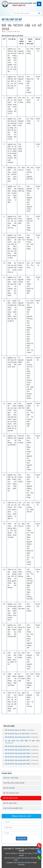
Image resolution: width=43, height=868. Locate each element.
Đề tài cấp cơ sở (10, 798)
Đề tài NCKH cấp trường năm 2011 (22, 746)
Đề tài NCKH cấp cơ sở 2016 (20, 730)
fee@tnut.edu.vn (24, 860)
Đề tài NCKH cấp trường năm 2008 (22, 757)
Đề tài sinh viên (10, 803)
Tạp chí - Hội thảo (11, 778)
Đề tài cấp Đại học (11, 793)
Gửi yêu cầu (21, 839)
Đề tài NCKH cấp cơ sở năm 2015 (21, 734)
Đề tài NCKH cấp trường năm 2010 (22, 750)
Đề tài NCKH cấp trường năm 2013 (22, 737)
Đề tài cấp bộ (9, 788)
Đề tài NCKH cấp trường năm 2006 (22, 764)
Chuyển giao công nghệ (14, 783)
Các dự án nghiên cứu (13, 808)
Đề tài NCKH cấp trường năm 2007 (22, 760)
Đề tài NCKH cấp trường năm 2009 (22, 753)
